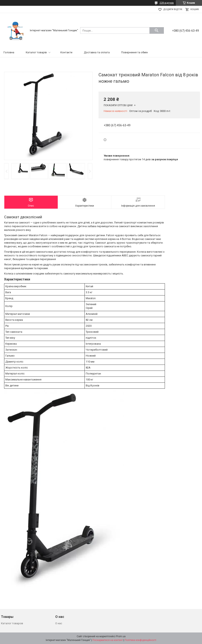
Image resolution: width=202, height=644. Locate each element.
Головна (9, 52)
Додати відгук (173, 9)
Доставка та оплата (97, 52)
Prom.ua (121, 636)
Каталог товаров (12, 623)
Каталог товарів (36, 52)
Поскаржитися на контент (108, 640)
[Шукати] (157, 30)
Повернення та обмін (134, 52)
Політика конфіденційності (140, 640)
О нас (59, 623)
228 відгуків (167, 3)
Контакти (66, 52)
